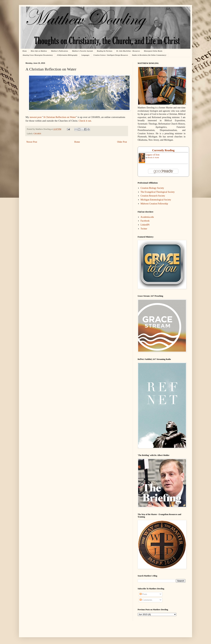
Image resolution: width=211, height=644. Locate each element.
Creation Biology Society (152, 188)
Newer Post (32, 142)
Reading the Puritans (105, 51)
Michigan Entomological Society (156, 200)
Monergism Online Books (153, 51)
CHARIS (37, 134)
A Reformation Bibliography (67, 55)
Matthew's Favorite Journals (83, 51)
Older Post (122, 142)
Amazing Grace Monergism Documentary (38, 55)
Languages (85, 55)
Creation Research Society (153, 196)
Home (25, 51)
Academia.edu (147, 217)
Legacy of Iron (153, 155)
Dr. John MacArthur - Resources (128, 51)
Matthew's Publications (60, 51)
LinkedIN (145, 225)
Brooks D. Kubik (154, 158)
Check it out (85, 121)
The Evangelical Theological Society (158, 192)
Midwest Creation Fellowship (154, 204)
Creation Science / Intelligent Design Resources (111, 55)
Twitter (144, 229)
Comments (146, 600)
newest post (36, 117)
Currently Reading (163, 150)
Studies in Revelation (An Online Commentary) (149, 55)
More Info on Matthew (39, 51)
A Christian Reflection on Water (60, 117)
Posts (143, 594)
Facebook (145, 221)
